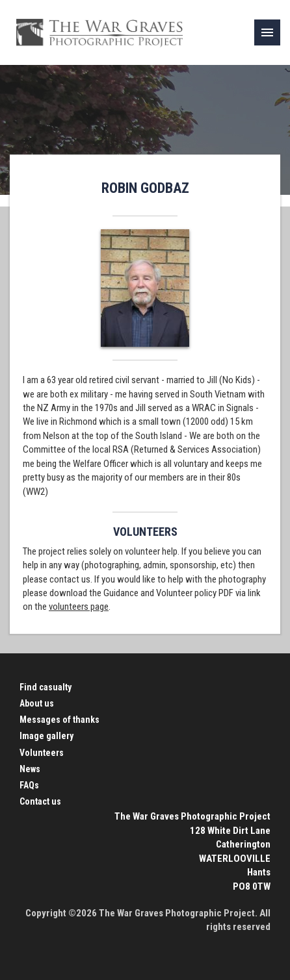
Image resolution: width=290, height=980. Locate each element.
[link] (267, 32)
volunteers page (79, 607)
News (30, 769)
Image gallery (46, 736)
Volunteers (42, 753)
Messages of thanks (59, 720)
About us (37, 703)
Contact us (40, 801)
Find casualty (46, 687)
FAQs (29, 785)
